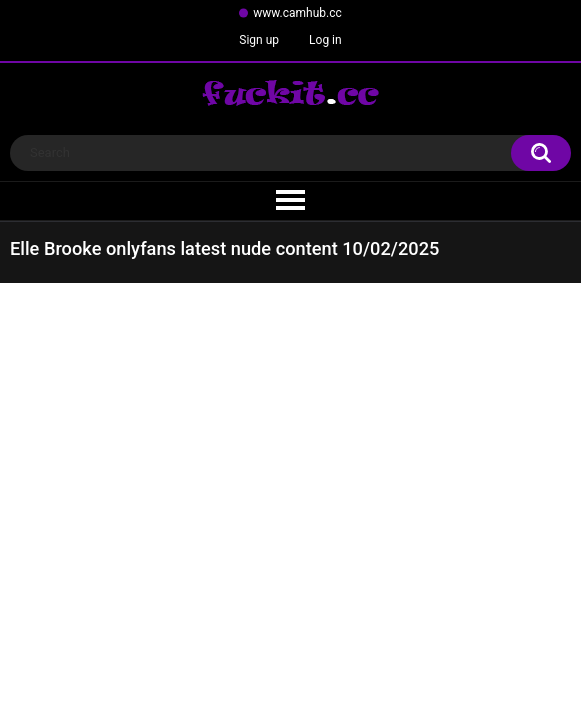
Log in (325, 40)
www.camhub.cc (297, 13)
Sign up (259, 40)
